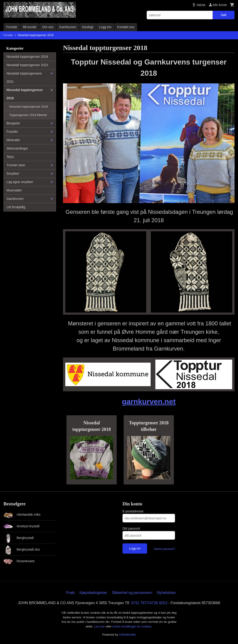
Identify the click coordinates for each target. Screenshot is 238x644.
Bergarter (13, 123)
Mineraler (13, 140)
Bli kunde (30, 27)
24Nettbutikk (127, 635)
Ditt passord (131, 528)
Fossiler (12, 132)
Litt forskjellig (16, 207)
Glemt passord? (164, 549)
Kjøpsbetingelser (93, 593)
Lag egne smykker (20, 182)
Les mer (100, 626)
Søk (223, 15)
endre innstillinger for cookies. (132, 626)
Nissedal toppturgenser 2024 (27, 57)
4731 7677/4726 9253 (149, 603)
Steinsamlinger (17, 148)
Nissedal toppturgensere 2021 (24, 77)
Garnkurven (68, 27)
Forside (12, 27)
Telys (10, 157)
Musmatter (14, 190)
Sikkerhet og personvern (132, 593)
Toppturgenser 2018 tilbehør (28, 115)
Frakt (70, 593)
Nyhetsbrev (167, 593)
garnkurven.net (149, 402)
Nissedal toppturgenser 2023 (27, 65)
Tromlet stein (16, 165)
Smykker (13, 174)
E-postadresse (133, 511)
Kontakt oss (126, 27)
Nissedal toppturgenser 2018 (25, 94)
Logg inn (105, 27)
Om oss (48, 27)
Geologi (88, 27)
